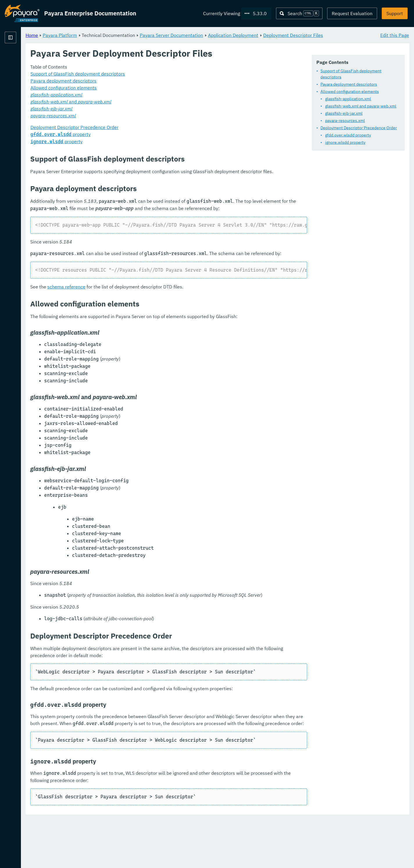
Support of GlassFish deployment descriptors (351, 74)
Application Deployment (305, 35)
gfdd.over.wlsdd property (348, 135)
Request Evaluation (352, 13)
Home (104, 35)
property (133, 141)
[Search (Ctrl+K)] (299, 13)
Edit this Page (395, 35)
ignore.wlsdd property (345, 142)
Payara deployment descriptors (349, 84)
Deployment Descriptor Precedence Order (359, 128)
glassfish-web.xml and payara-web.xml (361, 106)
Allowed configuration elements (350, 92)
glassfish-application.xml (348, 99)
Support (395, 13)
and (143, 109)
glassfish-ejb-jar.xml (344, 113)
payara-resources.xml (345, 121)
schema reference (139, 315)
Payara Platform (22, 58)
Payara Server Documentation (244, 35)
